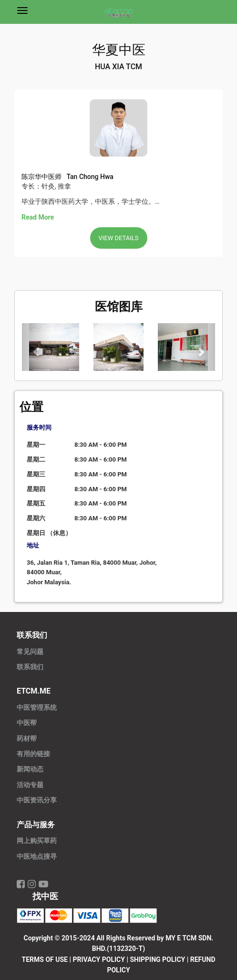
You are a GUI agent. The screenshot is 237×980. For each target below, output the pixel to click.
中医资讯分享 (37, 800)
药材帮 (27, 739)
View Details (119, 238)
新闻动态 (30, 769)
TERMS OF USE (45, 959)
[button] (36, 347)
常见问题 (30, 652)
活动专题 (30, 785)
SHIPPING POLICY (157, 959)
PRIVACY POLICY (99, 959)
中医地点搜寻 (37, 857)
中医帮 (27, 723)
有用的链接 (33, 754)
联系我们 (30, 667)
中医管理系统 (37, 708)
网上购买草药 (37, 841)
